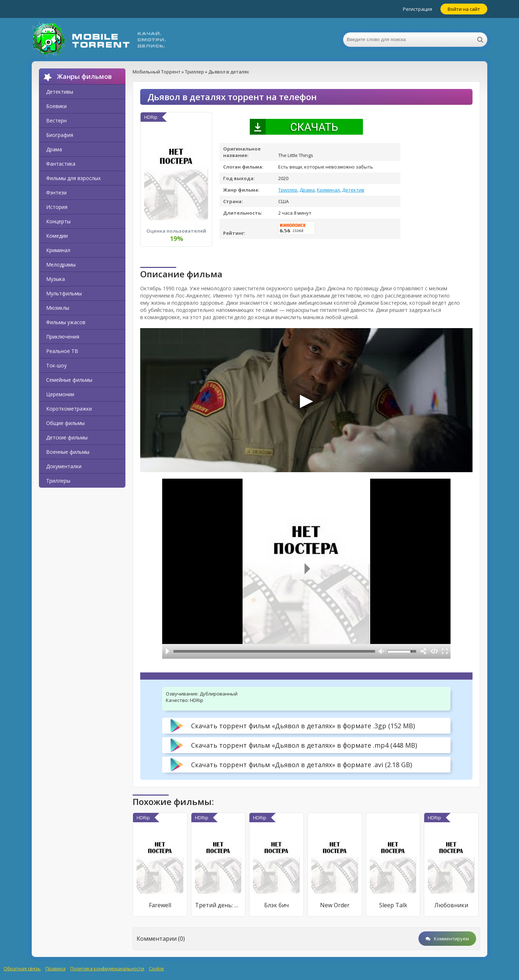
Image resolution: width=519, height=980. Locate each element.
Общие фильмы (65, 423)
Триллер (288, 190)
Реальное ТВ (62, 351)
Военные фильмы (68, 452)
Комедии (57, 236)
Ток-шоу (56, 365)
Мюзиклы (58, 308)
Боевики (56, 106)
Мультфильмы (64, 293)
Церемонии (60, 394)
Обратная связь (22, 968)
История (57, 207)
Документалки (64, 466)
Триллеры (58, 481)
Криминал (58, 250)
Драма (54, 149)
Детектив (353, 190)
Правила (56, 968)
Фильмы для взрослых (73, 178)
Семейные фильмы (69, 380)
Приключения (63, 337)
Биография (60, 135)
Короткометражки (69, 409)
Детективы (60, 92)
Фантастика (61, 164)
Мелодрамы (61, 265)
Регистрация (418, 9)
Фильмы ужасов (66, 322)
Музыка (56, 279)
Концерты (58, 221)
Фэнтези (56, 193)
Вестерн (56, 120)
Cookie (156, 968)
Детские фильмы (67, 437)
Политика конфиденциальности (107, 968)
